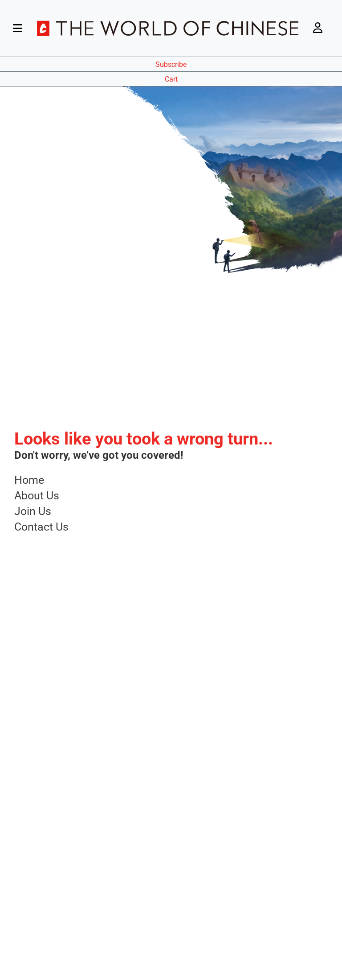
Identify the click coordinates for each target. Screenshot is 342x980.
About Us (37, 496)
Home (29, 480)
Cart (171, 79)
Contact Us (41, 527)
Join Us (33, 511)
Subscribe (171, 64)
